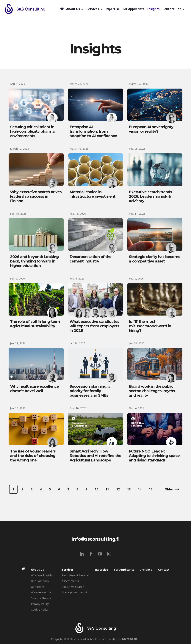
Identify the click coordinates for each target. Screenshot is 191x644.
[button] (181, 9)
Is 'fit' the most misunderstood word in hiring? (150, 326)
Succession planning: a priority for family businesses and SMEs (90, 391)
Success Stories (41, 598)
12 (118, 489)
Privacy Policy (40, 604)
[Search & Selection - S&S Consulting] (32, 9)
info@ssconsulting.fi (95, 539)
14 (140, 489)
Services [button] (95, 9)
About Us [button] (75, 9)
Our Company (40, 581)
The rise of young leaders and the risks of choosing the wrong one (33, 456)
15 (151, 489)
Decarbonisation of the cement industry (90, 259)
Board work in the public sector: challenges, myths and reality (152, 391)
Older (169, 489)
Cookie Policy (40, 609)
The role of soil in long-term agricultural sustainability (35, 324)
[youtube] (100, 554)
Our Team (37, 587)
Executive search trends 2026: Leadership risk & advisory (150, 196)
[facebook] (91, 554)
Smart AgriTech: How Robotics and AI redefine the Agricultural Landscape (95, 456)
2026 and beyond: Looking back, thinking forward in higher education (34, 261)
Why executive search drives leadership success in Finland (36, 196)
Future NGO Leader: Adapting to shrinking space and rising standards (154, 456)
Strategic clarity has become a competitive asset (155, 259)
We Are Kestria (41, 592)
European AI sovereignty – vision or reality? (152, 129)
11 (107, 489)
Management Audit (74, 592)
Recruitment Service (75, 575)
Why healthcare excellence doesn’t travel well (34, 389)
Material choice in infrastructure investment (92, 194)
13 (129, 489)
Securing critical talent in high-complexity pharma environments (32, 131)
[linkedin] (82, 554)
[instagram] (109, 554)
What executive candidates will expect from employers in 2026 (94, 326)
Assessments (70, 581)
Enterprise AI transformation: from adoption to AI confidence (93, 131)
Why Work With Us (43, 575)
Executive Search (73, 587)
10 (96, 489)
